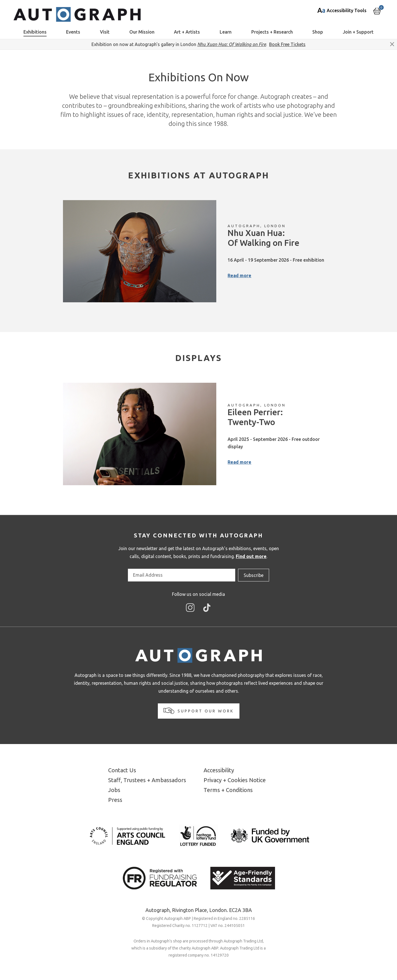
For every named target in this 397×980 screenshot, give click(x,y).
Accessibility (219, 770)
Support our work (199, 711)
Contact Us (122, 770)
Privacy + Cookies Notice (235, 780)
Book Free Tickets (287, 44)
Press (115, 800)
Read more (239, 275)
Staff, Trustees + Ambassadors (147, 780)
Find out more (251, 556)
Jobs (114, 790)
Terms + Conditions (228, 790)
